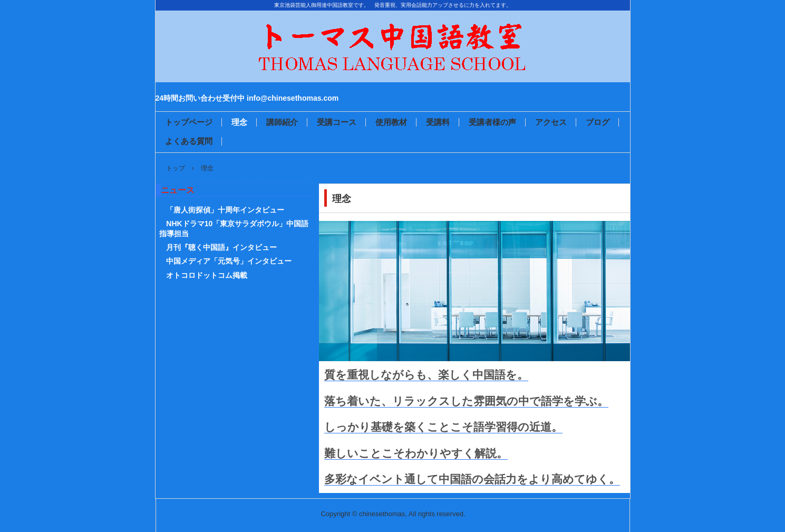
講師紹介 (282, 122)
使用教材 (391, 122)
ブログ (598, 122)
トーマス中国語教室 (393, 73)
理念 (239, 122)
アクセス (551, 122)
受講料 (438, 122)
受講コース (337, 122)
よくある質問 (189, 141)
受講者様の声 (492, 122)
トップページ (189, 122)
